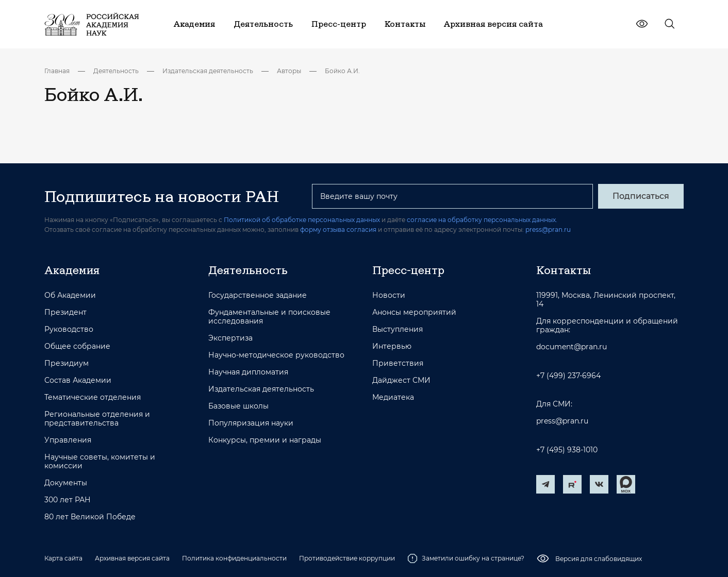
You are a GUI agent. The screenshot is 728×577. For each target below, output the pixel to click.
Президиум (67, 363)
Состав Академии (78, 380)
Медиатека (393, 397)
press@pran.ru (548, 230)
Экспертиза (230, 338)
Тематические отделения (93, 397)
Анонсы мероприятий (414, 312)
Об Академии (70, 295)
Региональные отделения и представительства (97, 419)
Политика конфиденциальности (234, 558)
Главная (57, 71)
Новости (389, 295)
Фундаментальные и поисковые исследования (269, 317)
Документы (66, 483)
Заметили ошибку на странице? (466, 558)
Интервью (392, 346)
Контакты (564, 270)
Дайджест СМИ (401, 380)
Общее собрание (77, 346)
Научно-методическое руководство (276, 355)
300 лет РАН (68, 500)
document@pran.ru (572, 347)
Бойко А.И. (342, 71)
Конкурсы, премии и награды (265, 440)
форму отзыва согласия (338, 230)
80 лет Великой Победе (90, 517)
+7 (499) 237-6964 (568, 376)
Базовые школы (238, 406)
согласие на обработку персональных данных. (482, 220)
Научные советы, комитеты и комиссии (100, 462)
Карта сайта (63, 558)
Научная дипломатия (248, 372)
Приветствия (398, 363)
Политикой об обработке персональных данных (302, 220)
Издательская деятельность (208, 71)
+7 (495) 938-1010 (567, 450)
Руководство (69, 329)
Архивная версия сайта (132, 558)
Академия (72, 270)
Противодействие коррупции (347, 558)
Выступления (398, 329)
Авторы (289, 71)
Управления (68, 440)
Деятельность (116, 71)
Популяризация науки (251, 423)
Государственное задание (258, 295)
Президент (65, 312)
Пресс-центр (408, 270)
